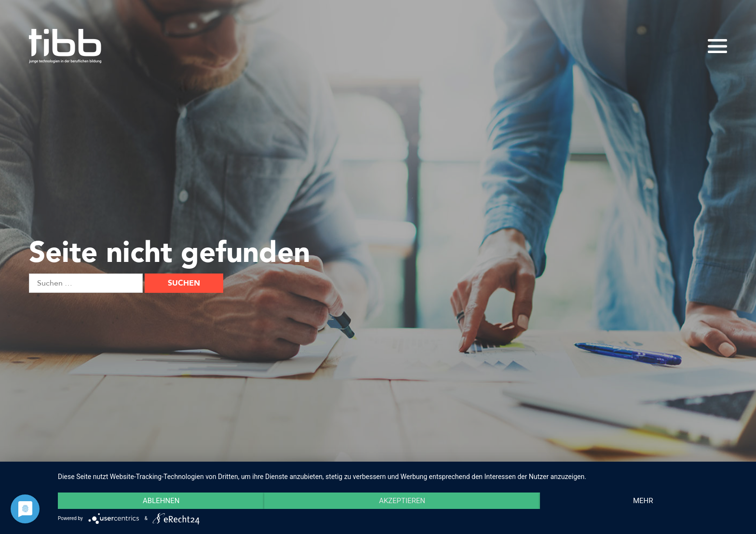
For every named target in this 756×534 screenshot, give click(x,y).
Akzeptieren (402, 501)
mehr (643, 501)
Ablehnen (161, 501)
